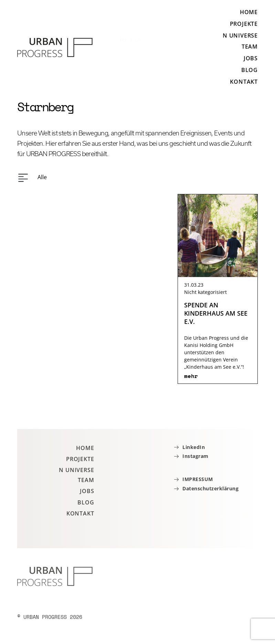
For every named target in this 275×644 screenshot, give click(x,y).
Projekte (244, 24)
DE (124, 40)
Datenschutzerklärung (210, 489)
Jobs (251, 58)
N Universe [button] (240, 35)
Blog (250, 70)
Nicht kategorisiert (205, 292)
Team (250, 47)
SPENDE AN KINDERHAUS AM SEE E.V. (216, 313)
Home (249, 12)
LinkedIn (194, 447)
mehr (191, 376)
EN (138, 40)
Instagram (195, 456)
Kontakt (244, 82)
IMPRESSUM (198, 479)
